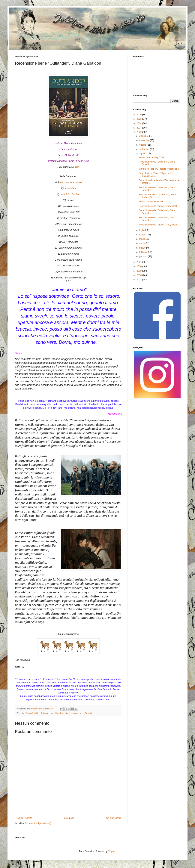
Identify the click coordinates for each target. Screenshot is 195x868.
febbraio (144, 252)
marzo (143, 248)
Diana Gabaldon (33, 713)
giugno (143, 235)
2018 (139, 275)
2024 (139, 123)
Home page (68, 818)
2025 (139, 119)
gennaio (144, 256)
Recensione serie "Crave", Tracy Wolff (158, 206)
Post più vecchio (113, 818)
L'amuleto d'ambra (70, 194)
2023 (139, 128)
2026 (139, 115)
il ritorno (45, 713)
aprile (142, 243)
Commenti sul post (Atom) (38, 823)
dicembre (144, 136)
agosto (143, 153)
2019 (139, 271)
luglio (142, 230)
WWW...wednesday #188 (151, 157)
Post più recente (24, 818)
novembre (145, 140)
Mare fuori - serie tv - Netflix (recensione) (159, 169)
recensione (74, 713)
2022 (139, 132)
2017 (139, 280)
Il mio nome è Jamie (70, 182)
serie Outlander (87, 713)
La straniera (70, 188)
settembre (145, 149)
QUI (77, 167)
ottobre (143, 145)
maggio (143, 239)
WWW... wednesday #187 (152, 202)
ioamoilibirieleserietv (58, 713)
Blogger (112, 851)
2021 (139, 262)
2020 (139, 266)
